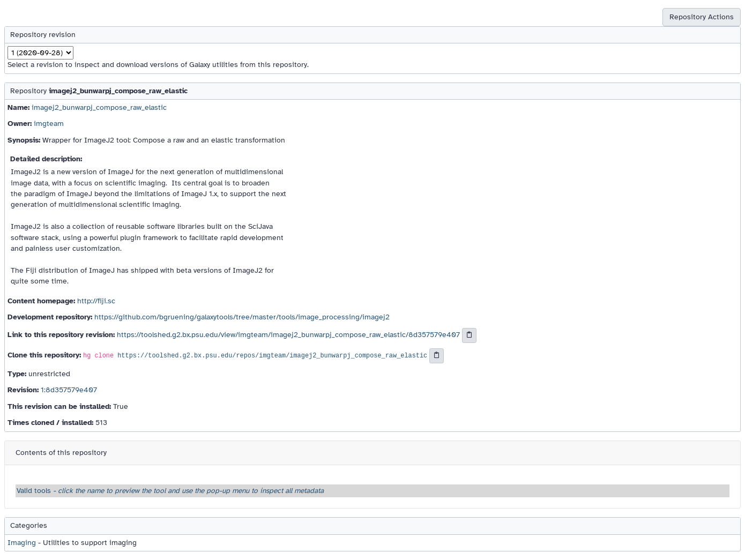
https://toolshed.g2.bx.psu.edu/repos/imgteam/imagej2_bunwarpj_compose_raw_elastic (272, 356)
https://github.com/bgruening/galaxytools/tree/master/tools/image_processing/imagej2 (242, 317)
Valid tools (170, 491)
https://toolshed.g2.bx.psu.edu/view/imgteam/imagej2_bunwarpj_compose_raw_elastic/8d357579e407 (288, 335)
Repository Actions (702, 17)
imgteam (49, 124)
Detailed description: (46, 159)
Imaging (22, 543)
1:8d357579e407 (69, 390)
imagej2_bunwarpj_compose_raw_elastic (99, 107)
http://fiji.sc (96, 301)
